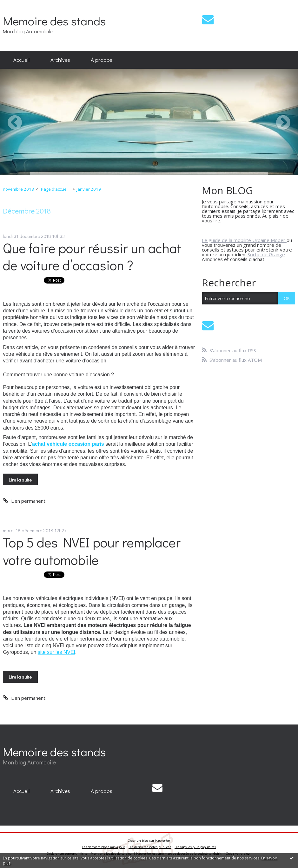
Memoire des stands (54, 21)
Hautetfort (163, 841)
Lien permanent (24, 501)
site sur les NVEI (56, 652)
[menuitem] (21, 60)
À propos (102, 60)
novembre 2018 (18, 189)
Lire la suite (20, 480)
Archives (60, 60)
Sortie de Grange (266, 254)
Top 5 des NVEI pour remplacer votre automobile (92, 551)
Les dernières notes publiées (150, 847)
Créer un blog (138, 841)
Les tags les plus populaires (195, 847)
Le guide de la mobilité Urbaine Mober (244, 240)
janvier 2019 (89, 189)
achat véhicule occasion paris (68, 444)
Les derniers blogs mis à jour (104, 847)
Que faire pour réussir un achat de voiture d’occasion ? (92, 257)
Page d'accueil (55, 189)
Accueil (21, 60)
